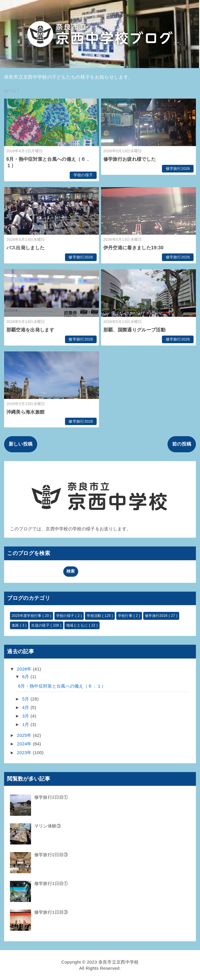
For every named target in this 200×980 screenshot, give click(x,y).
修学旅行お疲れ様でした (130, 159)
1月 (26, 724)
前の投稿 (182, 444)
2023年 (25, 753)
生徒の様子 (41, 625)
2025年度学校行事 (27, 616)
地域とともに (78, 625)
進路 (16, 625)
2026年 (25, 669)
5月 (26, 699)
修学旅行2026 (178, 169)
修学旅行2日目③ (51, 855)
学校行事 (126, 616)
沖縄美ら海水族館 (26, 412)
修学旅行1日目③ (51, 912)
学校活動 (94, 616)
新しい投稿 (21, 444)
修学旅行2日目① (51, 797)
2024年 (25, 744)
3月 (26, 716)
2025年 (25, 735)
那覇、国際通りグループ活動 (134, 330)
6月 (26, 677)
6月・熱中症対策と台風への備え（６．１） (62, 686)
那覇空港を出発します (30, 330)
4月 (26, 707)
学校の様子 (83, 175)
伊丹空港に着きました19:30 (134, 248)
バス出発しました (26, 248)
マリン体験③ (48, 826)
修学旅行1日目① (51, 883)
